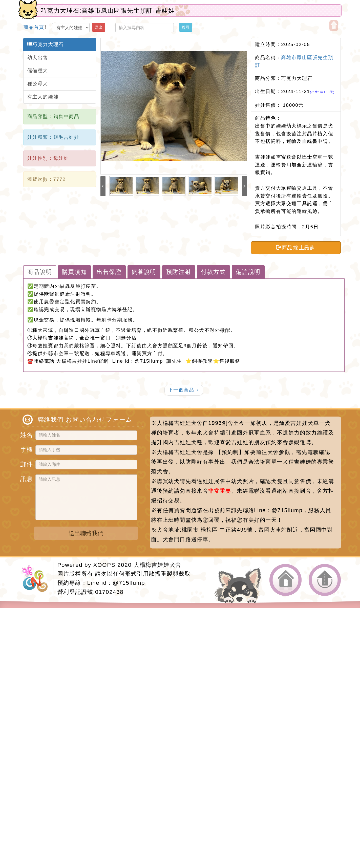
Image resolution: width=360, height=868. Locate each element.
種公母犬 (38, 84)
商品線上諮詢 (296, 247)
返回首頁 (286, 580)
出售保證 (109, 272)
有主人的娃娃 (43, 97)
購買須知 (74, 272)
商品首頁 (34, 27)
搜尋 (186, 27)
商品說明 (40, 272)
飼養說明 (144, 272)
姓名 (26, 434)
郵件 (26, 463)
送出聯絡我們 (86, 533)
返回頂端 (325, 580)
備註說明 (248, 272)
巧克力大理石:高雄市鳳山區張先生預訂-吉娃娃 (108, 10)
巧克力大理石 (46, 44)
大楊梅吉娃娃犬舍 (157, 565)
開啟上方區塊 (334, 26)
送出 (99, 27)
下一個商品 (184, 390)
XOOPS (104, 565)
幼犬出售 (38, 58)
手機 (26, 449)
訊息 (26, 478)
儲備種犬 (38, 70)
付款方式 (213, 272)
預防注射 (179, 272)
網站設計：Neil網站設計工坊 (37, 579)
